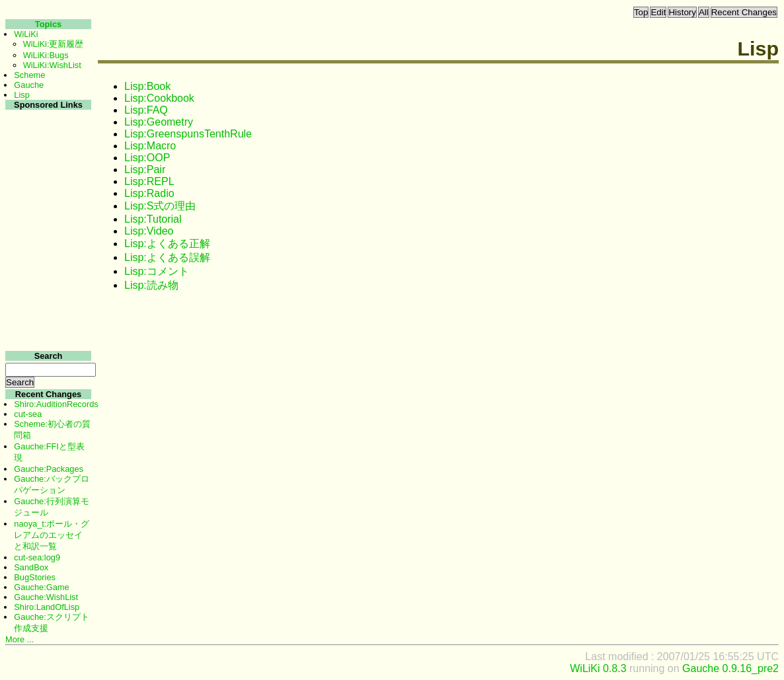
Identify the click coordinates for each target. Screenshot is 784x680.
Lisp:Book (147, 86)
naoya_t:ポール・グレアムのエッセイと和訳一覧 (52, 535)
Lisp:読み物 (151, 285)
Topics (48, 24)
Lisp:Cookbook (159, 98)
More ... (20, 639)
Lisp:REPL (149, 181)
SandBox (31, 567)
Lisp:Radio (149, 193)
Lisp (21, 95)
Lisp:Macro (150, 146)
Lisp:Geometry (159, 122)
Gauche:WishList (46, 597)
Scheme (29, 75)
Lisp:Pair (145, 170)
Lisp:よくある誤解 (167, 257)
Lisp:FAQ (146, 110)
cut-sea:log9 (37, 557)
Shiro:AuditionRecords (56, 404)
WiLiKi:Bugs (46, 55)
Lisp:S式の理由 (160, 206)
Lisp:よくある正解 (167, 244)
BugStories (35, 577)
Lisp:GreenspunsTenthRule (188, 134)
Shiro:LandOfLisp (47, 607)
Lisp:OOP (147, 158)
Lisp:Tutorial (153, 219)
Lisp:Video (149, 231)
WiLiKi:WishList (52, 65)
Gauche (29, 85)
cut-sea (28, 414)
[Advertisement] (47, 310)
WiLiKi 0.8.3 (598, 668)
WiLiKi (26, 34)
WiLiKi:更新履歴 (54, 44)
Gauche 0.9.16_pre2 (730, 668)
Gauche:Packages (49, 469)
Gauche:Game (41, 587)
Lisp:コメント (157, 271)
